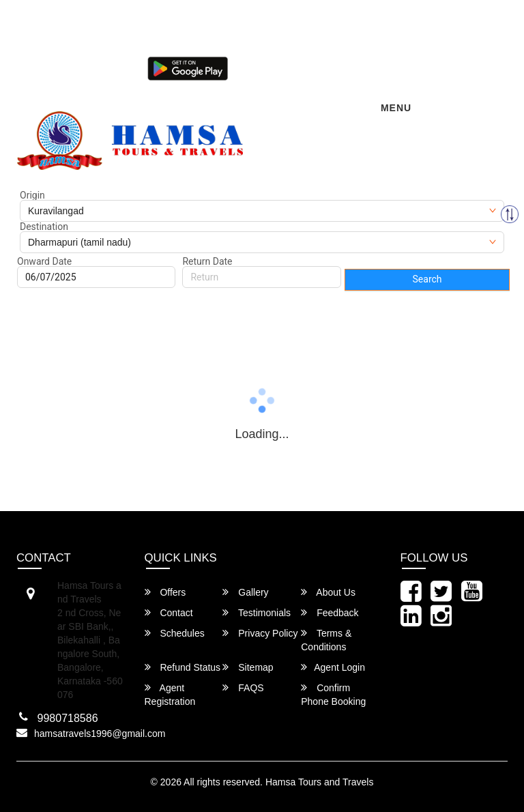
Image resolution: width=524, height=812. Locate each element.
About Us (328, 592)
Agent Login (268, 67)
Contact (169, 612)
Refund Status (183, 667)
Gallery (245, 592)
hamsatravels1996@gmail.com (85, 22)
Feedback (330, 612)
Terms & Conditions (326, 640)
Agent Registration (170, 694)
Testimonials (257, 612)
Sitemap (248, 667)
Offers (165, 592)
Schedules (175, 633)
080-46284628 (154, 45)
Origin (32, 195)
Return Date (207, 261)
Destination (44, 227)
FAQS (243, 687)
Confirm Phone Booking (333, 694)
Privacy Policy (260, 633)
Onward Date (44, 261)
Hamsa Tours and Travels (319, 782)
